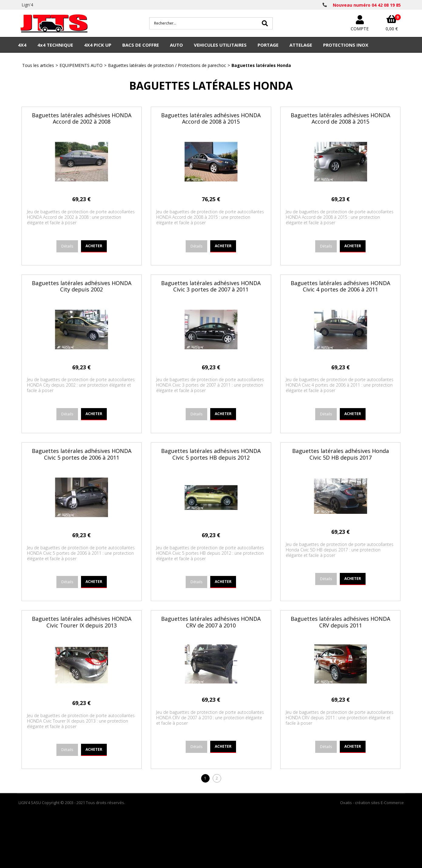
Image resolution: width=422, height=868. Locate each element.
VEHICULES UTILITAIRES (220, 45)
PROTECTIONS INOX (346, 45)
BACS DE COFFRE (141, 45)
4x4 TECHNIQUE (55, 45)
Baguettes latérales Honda (261, 65)
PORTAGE (268, 45)
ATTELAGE (301, 45)
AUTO (176, 45)
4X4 (22, 45)
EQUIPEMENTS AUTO (81, 65)
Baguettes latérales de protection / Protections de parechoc (167, 65)
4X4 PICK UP (98, 45)
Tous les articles (38, 65)
